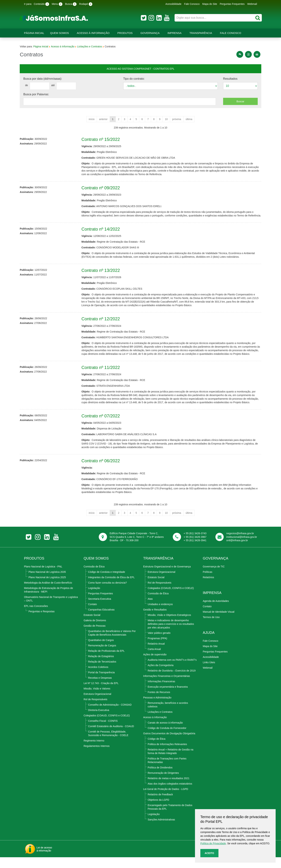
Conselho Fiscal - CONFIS (103, 732)
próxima (177, 119)
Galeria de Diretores (95, 631)
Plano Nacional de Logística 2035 (47, 583)
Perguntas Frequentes (232, 4)
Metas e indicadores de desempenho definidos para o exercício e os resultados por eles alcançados (171, 635)
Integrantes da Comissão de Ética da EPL (111, 588)
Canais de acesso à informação (165, 733)
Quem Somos (60, 33)
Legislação (94, 599)
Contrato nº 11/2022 (103, 375)
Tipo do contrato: (135, 79)
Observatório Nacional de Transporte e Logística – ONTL (51, 610)
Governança (150, 33)
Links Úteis (209, 673)
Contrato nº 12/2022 (103, 322)
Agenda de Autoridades (216, 612)
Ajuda (209, 643)
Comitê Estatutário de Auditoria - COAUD (111, 737)
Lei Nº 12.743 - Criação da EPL (101, 694)
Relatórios (209, 588)
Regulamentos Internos (97, 757)
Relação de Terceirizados (102, 672)
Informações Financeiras (161, 692)
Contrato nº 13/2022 (103, 274)
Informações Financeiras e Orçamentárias (167, 687)
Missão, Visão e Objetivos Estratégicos (169, 626)
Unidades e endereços (160, 615)
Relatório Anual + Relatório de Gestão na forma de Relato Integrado (171, 762)
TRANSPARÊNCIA (158, 569)
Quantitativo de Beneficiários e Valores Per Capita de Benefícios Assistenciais (112, 644)
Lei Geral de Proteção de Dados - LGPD (166, 800)
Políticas (208, 583)
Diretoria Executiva (99, 721)
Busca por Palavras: (40, 94)
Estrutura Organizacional (97, 705)
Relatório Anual (156, 654)
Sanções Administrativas (161, 830)
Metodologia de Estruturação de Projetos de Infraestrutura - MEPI (48, 601)
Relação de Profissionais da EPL (106, 662)
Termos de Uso (211, 628)
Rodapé (86, 4)
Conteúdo (41, 4)
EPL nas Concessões (36, 617)
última (189, 119)
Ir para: (28, 4)
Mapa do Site (210, 4)
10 (166, 119)
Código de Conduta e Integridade (107, 583)
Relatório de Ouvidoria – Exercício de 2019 (172, 681)
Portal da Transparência (102, 683)
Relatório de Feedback (160, 805)
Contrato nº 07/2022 (103, 427)
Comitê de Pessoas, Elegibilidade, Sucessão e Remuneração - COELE (108, 744)
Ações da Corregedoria (161, 676)
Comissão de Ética (94, 577)
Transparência (201, 33)
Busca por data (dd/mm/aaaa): (47, 79)
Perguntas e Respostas (42, 622)
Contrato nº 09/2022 (103, 188)
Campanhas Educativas (101, 620)
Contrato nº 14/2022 (103, 233)
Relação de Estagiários (101, 667)
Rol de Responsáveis (96, 710)
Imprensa (175, 33)
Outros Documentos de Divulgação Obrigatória (169, 744)
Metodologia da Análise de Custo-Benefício (48, 593)
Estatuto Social (92, 626)
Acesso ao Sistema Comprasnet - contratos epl (140, 69)
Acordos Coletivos (98, 678)
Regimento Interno (94, 751)
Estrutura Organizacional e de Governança (167, 577)
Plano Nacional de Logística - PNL (43, 577)
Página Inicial (34, 33)
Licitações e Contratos (94, 46)
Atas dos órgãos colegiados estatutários (170, 794)
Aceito (209, 853)
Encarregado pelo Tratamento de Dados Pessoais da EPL (170, 818)
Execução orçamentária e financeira (168, 698)
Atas (150, 610)
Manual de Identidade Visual (219, 623)
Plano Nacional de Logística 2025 (47, 588)
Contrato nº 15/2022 (103, 139)
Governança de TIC (214, 577)
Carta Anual (154, 660)
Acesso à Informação (93, 33)
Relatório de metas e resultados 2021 (169, 789)
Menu (57, 4)
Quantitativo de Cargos (101, 651)
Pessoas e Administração (157, 708)
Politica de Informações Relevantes (167, 755)
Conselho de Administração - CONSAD (110, 715)
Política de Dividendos (160, 778)
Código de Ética (157, 750)
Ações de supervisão (155, 665)
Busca (71, 4)
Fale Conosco (192, 4)
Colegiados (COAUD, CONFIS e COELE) (107, 726)
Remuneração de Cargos (102, 656)
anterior (103, 119)
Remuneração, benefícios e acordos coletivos (168, 715)
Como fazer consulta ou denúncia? (108, 593)
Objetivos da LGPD (158, 811)
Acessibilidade (173, 4)
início (92, 119)
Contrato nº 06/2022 (103, 472)
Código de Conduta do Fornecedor (167, 739)
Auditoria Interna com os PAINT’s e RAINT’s (172, 671)
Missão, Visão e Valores (97, 699)
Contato (93, 615)
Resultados (227, 79)
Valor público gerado (159, 644)
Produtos (125, 33)
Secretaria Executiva (100, 610)
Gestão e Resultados (155, 620)
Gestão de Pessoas (95, 637)
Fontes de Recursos (159, 703)
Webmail (252, 4)
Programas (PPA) (157, 649)
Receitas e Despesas (100, 689)
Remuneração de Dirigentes (163, 784)
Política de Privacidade (213, 843)
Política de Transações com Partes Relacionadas (167, 771)
